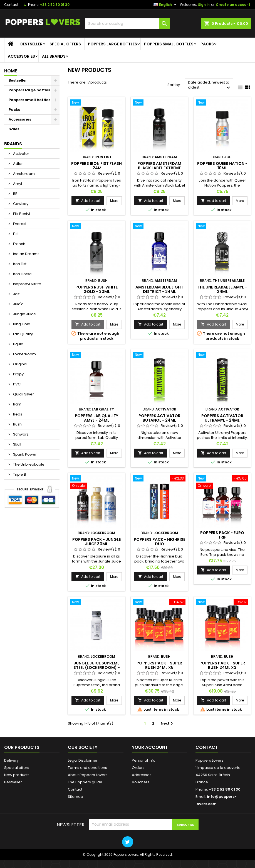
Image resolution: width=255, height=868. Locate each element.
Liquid (18, 352)
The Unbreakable (28, 473)
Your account (150, 755)
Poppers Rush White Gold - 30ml (96, 297)
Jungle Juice (24, 322)
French (19, 252)
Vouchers (141, 790)
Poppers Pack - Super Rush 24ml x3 (222, 673)
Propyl (18, 382)
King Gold (21, 332)
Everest (19, 232)
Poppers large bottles (112, 52)
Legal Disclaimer (83, 768)
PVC (16, 393)
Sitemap (75, 805)
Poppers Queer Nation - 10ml (222, 174)
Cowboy (20, 212)
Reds (17, 423)
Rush (17, 433)
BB (15, 202)
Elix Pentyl (21, 222)
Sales (14, 137)
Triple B (19, 483)
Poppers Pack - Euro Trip (222, 543)
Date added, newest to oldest (210, 94)
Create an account (233, 13)
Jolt (16, 302)
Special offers (65, 52)
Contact (11, 13)
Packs (207, 52)
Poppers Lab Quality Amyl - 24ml (96, 426)
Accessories (21, 65)
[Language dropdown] (166, 13)
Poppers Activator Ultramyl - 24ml (222, 426)
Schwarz (20, 443)
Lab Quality (23, 342)
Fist (15, 242)
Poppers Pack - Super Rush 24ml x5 (159, 673)
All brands (54, 65)
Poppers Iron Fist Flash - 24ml (96, 174)
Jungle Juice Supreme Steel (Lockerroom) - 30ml (97, 676)
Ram (17, 413)
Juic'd (18, 312)
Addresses (142, 783)
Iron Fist (19, 272)
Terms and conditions (87, 776)
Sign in (204, 13)
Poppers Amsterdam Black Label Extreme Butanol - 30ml (159, 176)
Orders (138, 776)
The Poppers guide (85, 790)
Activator (21, 162)
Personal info (144, 768)
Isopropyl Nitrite (27, 292)
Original (20, 372)
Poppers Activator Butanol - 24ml (159, 426)
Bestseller (31, 52)
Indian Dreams (26, 262)
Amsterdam (23, 182)
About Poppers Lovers (88, 783)
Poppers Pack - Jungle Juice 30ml (96, 550)
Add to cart (88, 209)
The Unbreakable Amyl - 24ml (222, 297)
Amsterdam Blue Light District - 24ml (159, 297)
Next (168, 731)
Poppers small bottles (169, 52)
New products (17, 783)
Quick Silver (23, 403)
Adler (18, 172)
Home (11, 79)
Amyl (17, 192)
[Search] (128, 32)
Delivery (11, 768)
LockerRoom (24, 362)
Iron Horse (22, 282)
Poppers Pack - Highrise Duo (159, 550)
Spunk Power (24, 463)
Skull (17, 453)
